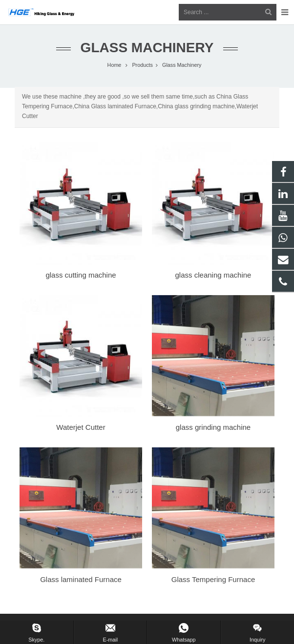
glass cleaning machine (213, 275)
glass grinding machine (213, 427)
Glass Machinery (147, 48)
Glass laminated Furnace (81, 579)
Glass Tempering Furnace (213, 579)
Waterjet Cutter (81, 427)
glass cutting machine (81, 275)
